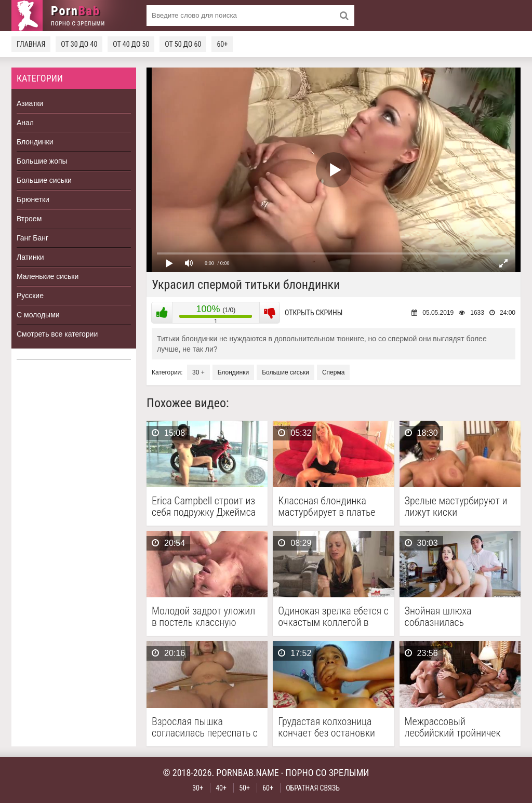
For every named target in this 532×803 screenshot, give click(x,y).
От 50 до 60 (183, 44)
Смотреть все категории (57, 334)
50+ (244, 788)
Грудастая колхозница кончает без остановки (327, 727)
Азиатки (30, 103)
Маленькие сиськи (48, 276)
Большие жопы (42, 161)
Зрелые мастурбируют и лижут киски (456, 506)
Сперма (333, 372)
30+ (198, 788)
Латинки (30, 257)
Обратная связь (313, 788)
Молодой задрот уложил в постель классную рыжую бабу (203, 617)
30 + (198, 372)
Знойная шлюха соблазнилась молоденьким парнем (451, 617)
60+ (222, 44)
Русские (30, 296)
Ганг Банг (32, 238)
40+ (221, 788)
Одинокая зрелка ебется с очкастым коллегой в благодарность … (333, 617)
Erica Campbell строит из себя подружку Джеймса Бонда (204, 506)
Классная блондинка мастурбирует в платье (327, 506)
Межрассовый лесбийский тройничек (453, 727)
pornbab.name (248, 773)
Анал (25, 123)
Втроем (29, 219)
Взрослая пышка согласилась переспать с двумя (205, 727)
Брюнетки (33, 199)
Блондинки (35, 142)
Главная (31, 44)
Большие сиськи (44, 180)
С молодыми (38, 315)
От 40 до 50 (131, 44)
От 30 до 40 (79, 44)
